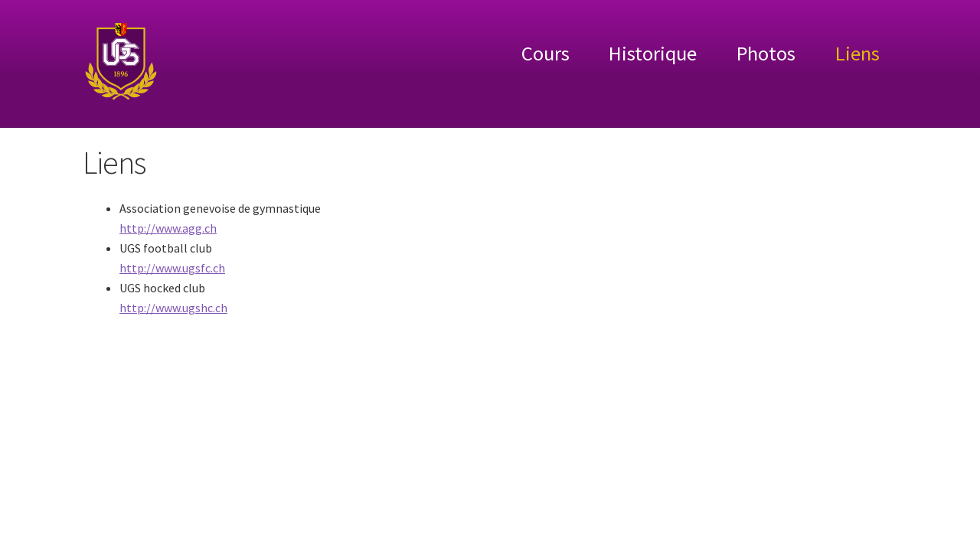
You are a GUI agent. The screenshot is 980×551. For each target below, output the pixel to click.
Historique (653, 53)
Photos (766, 53)
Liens (857, 53)
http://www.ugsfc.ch (172, 268)
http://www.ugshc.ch (173, 308)
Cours (546, 53)
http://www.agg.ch (168, 228)
